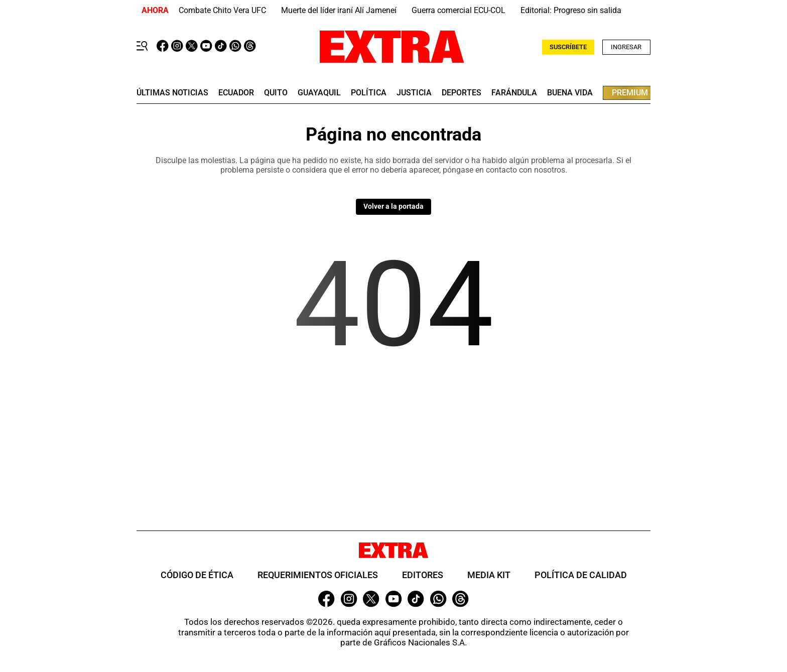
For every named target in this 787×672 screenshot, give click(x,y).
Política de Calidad (581, 575)
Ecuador (236, 93)
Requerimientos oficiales (318, 575)
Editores (423, 575)
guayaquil (319, 93)
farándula (514, 93)
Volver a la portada (393, 206)
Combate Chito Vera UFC (222, 10)
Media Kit (489, 575)
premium (630, 93)
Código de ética (197, 575)
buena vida (570, 93)
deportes (462, 93)
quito (276, 93)
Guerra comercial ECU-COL (458, 10)
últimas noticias (172, 93)
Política (369, 93)
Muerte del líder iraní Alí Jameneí (339, 10)
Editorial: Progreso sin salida (571, 10)
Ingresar (626, 47)
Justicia (414, 93)
